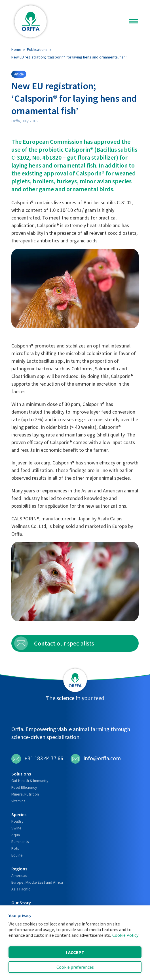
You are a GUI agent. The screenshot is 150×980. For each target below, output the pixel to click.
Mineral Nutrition (25, 794)
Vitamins (18, 801)
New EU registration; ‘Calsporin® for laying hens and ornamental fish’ (69, 57)
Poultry (17, 821)
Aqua (16, 835)
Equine (17, 855)
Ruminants (20, 842)
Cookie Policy (125, 935)
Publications (37, 49)
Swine (16, 828)
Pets (15, 848)
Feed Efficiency (24, 787)
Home (16, 49)
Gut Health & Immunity (30, 781)
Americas (19, 875)
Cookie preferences (75, 967)
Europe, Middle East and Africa (37, 882)
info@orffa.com (96, 759)
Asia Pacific (21, 889)
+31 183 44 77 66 (37, 759)
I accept (75, 952)
